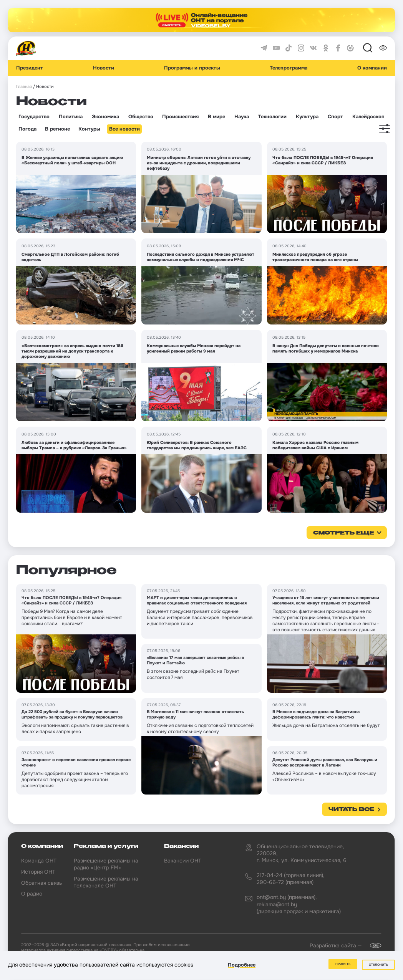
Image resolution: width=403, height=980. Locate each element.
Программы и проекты (192, 68)
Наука (242, 117)
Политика (71, 117)
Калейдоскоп (368, 117)
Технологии (272, 117)
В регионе (57, 129)
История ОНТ (38, 872)
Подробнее (242, 966)
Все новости (124, 129)
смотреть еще (344, 533)
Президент (30, 68)
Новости (104, 68)
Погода (27, 129)
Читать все (351, 809)
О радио (32, 894)
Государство (34, 117)
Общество (141, 117)
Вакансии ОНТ (183, 861)
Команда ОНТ (39, 861)
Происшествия (180, 117)
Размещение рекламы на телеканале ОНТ (106, 882)
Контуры (89, 129)
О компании (372, 68)
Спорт (335, 117)
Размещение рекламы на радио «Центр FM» (106, 864)
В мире (216, 117)
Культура (307, 117)
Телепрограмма (289, 68)
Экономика (105, 117)
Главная (24, 87)
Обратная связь (41, 883)
